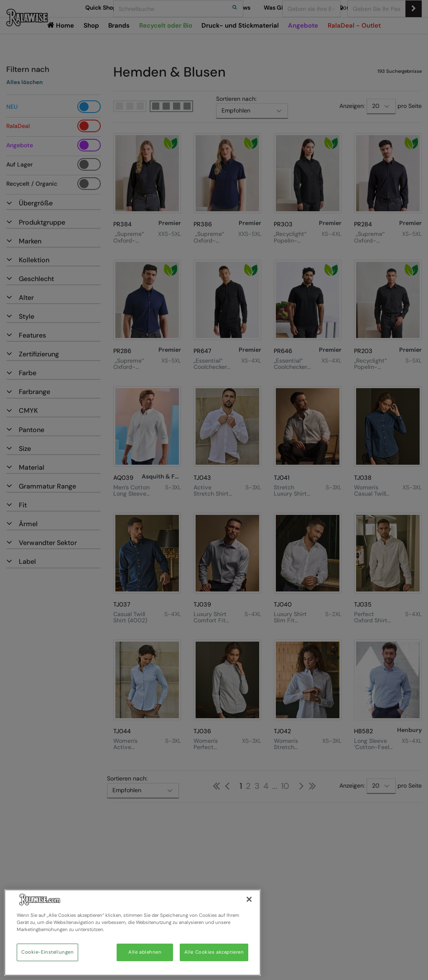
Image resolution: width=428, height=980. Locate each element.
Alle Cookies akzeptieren (214, 952)
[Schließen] (249, 899)
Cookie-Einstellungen (47, 952)
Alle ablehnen (145, 952)
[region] (132, 933)
